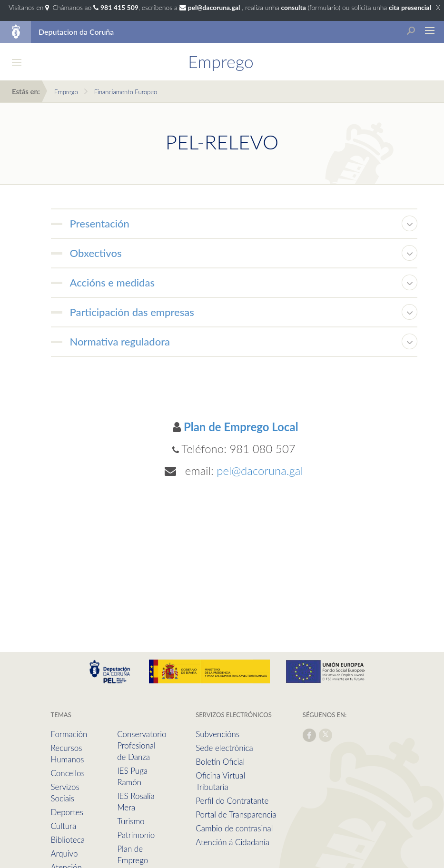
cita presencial (410, 7)
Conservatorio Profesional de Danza (142, 745)
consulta (293, 7)
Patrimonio (136, 835)
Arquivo (64, 853)
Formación (69, 734)
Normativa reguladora (120, 341)
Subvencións (217, 734)
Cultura (64, 826)
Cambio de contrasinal (234, 828)
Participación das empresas (132, 312)
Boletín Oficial (220, 762)
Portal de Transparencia (236, 814)
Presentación (100, 223)
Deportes (67, 812)
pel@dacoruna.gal (260, 470)
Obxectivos (96, 253)
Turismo (131, 821)
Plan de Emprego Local (241, 427)
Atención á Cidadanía (232, 842)
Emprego (66, 92)
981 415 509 (119, 7)
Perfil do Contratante (232, 801)
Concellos (68, 773)
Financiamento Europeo (126, 92)
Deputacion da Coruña (76, 32)
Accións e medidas (113, 282)
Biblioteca (68, 840)
